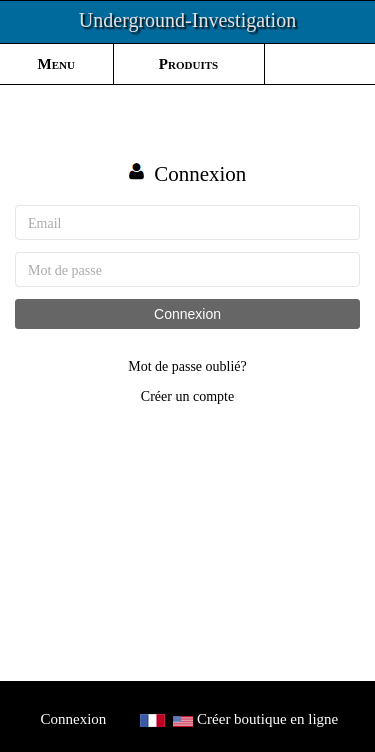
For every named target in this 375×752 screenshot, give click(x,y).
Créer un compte (187, 396)
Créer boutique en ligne (267, 719)
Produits (188, 64)
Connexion (187, 314)
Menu (56, 64)
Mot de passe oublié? (187, 366)
